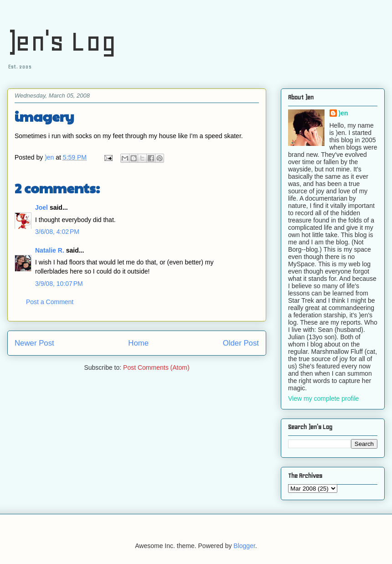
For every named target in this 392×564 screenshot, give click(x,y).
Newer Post (34, 343)
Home (138, 343)
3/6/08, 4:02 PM (57, 232)
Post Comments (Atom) (156, 367)
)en (343, 113)
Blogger (244, 546)
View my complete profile (323, 398)
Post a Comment (50, 302)
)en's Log (62, 41)
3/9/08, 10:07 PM (59, 284)
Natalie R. (50, 250)
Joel (41, 207)
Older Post (241, 343)
